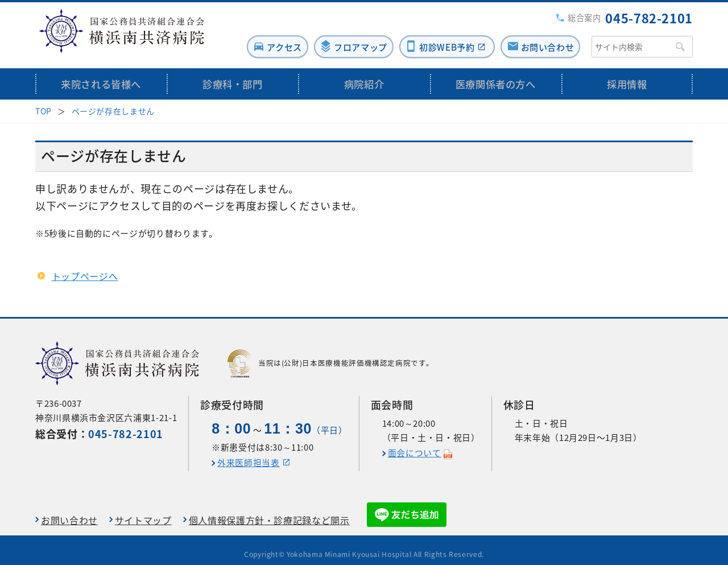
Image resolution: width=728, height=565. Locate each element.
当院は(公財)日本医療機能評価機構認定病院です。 (330, 355)
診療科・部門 (233, 75)
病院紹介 (364, 75)
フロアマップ (342, 38)
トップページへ (85, 267)
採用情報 (627, 75)
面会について (415, 444)
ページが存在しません (113, 102)
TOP (44, 102)
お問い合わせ (545, 38)
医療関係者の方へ (496, 75)
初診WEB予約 (436, 38)
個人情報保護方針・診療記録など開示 (269, 512)
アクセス (259, 38)
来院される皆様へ (101, 75)
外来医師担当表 (248, 454)
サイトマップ (143, 512)
